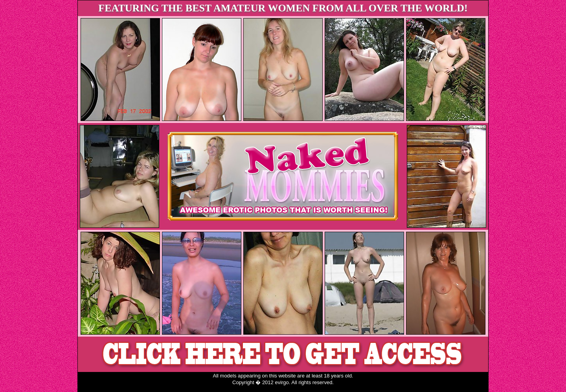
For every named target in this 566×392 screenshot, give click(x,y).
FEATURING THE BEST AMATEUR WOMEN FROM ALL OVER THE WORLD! (283, 8)
